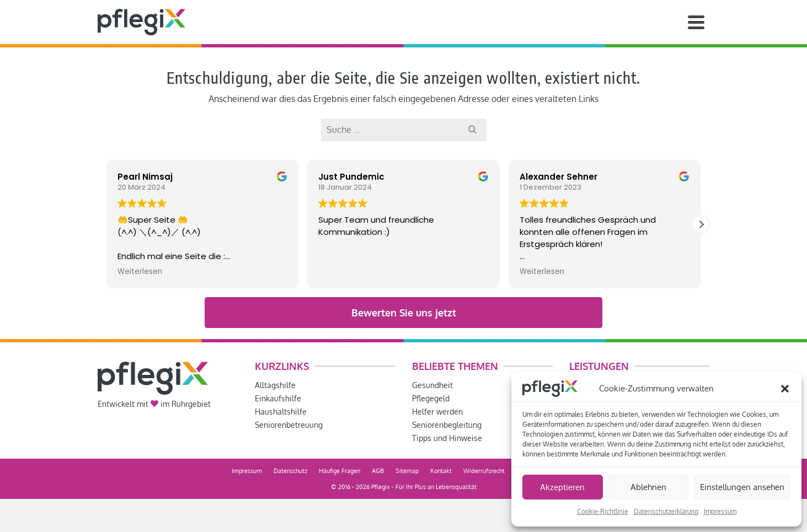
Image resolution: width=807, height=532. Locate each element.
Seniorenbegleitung (447, 425)
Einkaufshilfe (278, 398)
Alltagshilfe (275, 385)
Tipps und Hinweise (447, 438)
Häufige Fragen (340, 471)
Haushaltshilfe (281, 412)
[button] (785, 389)
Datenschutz (290, 471)
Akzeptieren (562, 487)
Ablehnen (648, 487)
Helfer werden (437, 412)
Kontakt (441, 471)
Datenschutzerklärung (666, 511)
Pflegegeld (431, 398)
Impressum (720, 511)
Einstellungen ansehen (742, 487)
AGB (378, 471)
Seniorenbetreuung (289, 425)
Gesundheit (432, 385)
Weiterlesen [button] (140, 272)
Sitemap (407, 471)
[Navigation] (696, 22)
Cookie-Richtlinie (603, 511)
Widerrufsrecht (484, 471)
